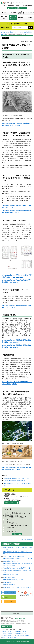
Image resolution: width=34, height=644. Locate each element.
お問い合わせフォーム (11, 503)
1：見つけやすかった (11, 528)
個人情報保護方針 (7, 636)
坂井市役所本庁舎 (7, 631)
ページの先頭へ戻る (27, 539)
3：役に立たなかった (11, 523)
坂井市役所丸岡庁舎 (21, 631)
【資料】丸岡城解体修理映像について (15, 481)
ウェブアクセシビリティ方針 (9, 638)
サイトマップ (23, 8)
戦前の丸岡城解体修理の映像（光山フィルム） (17, 478)
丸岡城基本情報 (7, 582)
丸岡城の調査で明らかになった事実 (13, 580)
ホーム (3, 32)
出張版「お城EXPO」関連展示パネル (13, 556)
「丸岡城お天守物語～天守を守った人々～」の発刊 (17, 559)
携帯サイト (19, 6)
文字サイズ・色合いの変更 (8, 6)
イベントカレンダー (9, 593)
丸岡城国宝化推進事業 (11, 544)
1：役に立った (9, 519)
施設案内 (7, 597)
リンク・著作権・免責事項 (23, 636)
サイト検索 (5, 27)
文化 (22, 32)
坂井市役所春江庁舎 (21, 634)
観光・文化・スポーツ (13, 32)
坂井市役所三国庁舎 (7, 634)
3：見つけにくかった (11, 531)
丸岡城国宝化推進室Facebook (11, 585)
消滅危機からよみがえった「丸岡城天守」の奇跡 (17, 568)
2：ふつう (8, 521)
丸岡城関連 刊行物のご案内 (11, 575)
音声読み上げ (13, 8)
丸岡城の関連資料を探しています (12, 577)
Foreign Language (28, 6)
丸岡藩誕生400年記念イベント (11, 561)
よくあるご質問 (8, 601)
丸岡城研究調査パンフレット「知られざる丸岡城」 (17, 587)
